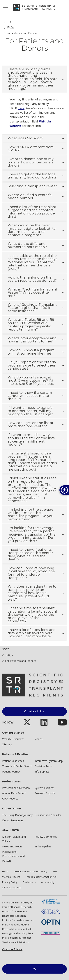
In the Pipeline (43, 846)
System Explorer (44, 788)
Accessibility (48, 882)
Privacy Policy (10, 882)
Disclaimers (29, 882)
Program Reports (45, 793)
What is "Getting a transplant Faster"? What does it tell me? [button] (32, 293)
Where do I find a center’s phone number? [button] (30, 197)
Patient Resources (13, 761)
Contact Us (35, 711)
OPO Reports (10, 798)
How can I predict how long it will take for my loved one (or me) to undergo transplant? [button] (31, 573)
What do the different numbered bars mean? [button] (27, 245)
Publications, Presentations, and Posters (13, 856)
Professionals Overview (16, 788)
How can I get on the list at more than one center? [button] (31, 425)
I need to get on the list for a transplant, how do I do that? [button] (32, 176)
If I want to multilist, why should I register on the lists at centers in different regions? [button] (31, 440)
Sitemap (7, 744)
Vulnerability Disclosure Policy (30, 871)
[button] (34, 969)
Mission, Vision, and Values (14, 839)
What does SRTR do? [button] (26, 138)
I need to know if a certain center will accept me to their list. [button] (30, 396)
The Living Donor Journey (17, 815)
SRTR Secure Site (12, 887)
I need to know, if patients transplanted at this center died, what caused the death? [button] (30, 554)
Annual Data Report (14, 793)
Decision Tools (44, 766)
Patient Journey (11, 771)
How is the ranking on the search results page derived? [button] (32, 279)
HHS (55, 871)
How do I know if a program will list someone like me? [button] (31, 352)
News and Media (12, 846)
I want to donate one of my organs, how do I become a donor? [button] (31, 162)
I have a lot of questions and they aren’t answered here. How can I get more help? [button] (32, 633)
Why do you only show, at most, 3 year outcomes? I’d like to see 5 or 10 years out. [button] (31, 381)
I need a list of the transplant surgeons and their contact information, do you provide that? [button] (32, 212)
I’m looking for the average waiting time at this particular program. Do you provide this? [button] (31, 514)
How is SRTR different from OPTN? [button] (31, 149)
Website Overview (13, 739)
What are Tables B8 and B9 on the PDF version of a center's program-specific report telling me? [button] (31, 325)
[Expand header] (6, 7)
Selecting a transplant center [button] (32, 186)
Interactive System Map (49, 761)
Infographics (42, 771)
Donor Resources (13, 820)
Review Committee (46, 837)
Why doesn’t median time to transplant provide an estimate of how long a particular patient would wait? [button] (32, 593)
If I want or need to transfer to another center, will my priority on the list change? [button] (31, 411)
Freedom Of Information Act (41, 877)
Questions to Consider (48, 815)
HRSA (5, 871)
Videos (39, 739)
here (21, 108)
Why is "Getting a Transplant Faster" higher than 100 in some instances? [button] (32, 308)
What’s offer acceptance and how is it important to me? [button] (32, 340)
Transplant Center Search (17, 766)
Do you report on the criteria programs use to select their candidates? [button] (32, 365)
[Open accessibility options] (64, 490)
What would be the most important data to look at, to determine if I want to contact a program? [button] (32, 230)
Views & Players (11, 877)
